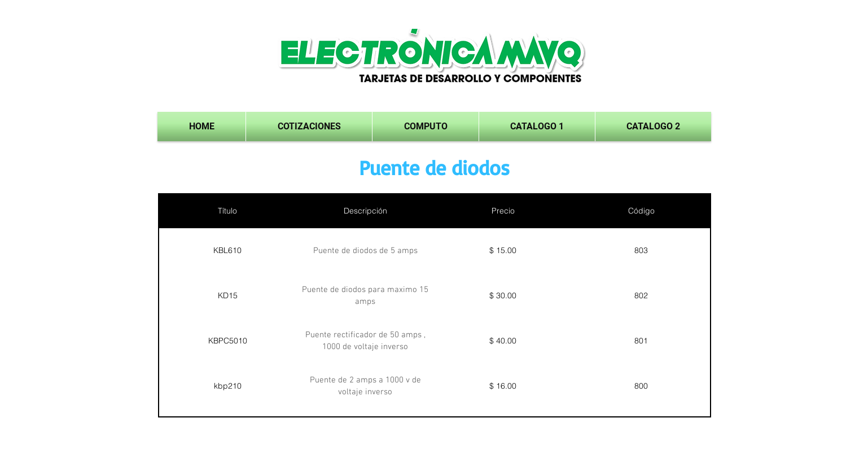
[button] (537, 127)
